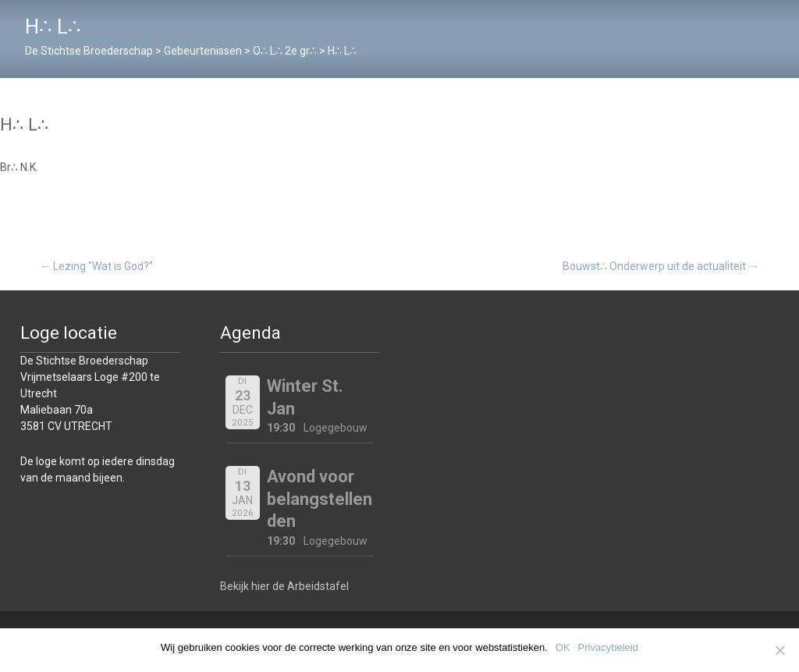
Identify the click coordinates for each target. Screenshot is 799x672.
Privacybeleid (608, 647)
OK (563, 647)
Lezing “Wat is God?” (96, 266)
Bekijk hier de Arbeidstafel (284, 586)
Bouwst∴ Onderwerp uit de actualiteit (661, 266)
